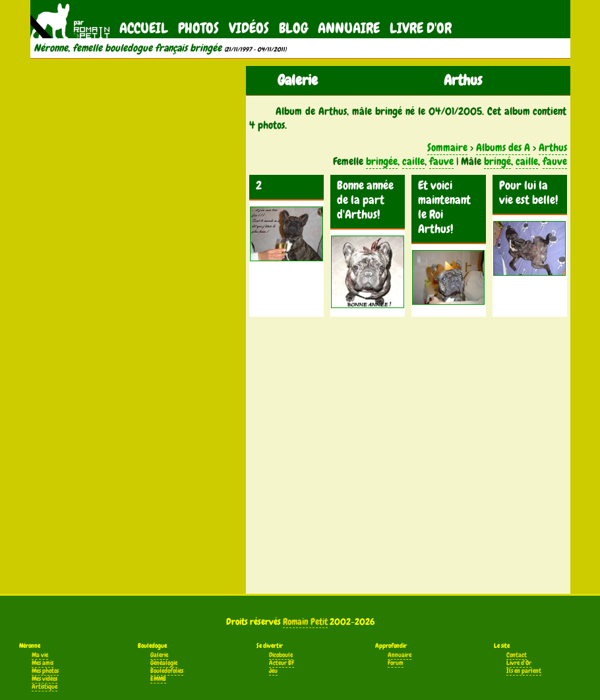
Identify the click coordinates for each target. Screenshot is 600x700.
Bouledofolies (167, 671)
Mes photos (45, 671)
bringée (382, 161)
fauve (441, 161)
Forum (396, 663)
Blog (293, 28)
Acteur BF (282, 663)
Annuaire (349, 28)
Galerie (159, 655)
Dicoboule (281, 655)
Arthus (553, 147)
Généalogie (164, 663)
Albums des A (503, 147)
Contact (517, 655)
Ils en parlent (524, 671)
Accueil (144, 28)
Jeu (273, 671)
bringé (497, 161)
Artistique (45, 687)
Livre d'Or (421, 28)
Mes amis (43, 663)
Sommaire (447, 147)
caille (413, 161)
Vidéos (249, 28)
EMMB (158, 679)
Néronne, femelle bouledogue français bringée (128, 48)
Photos (198, 28)
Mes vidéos (45, 679)
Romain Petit (305, 621)
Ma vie (40, 655)
